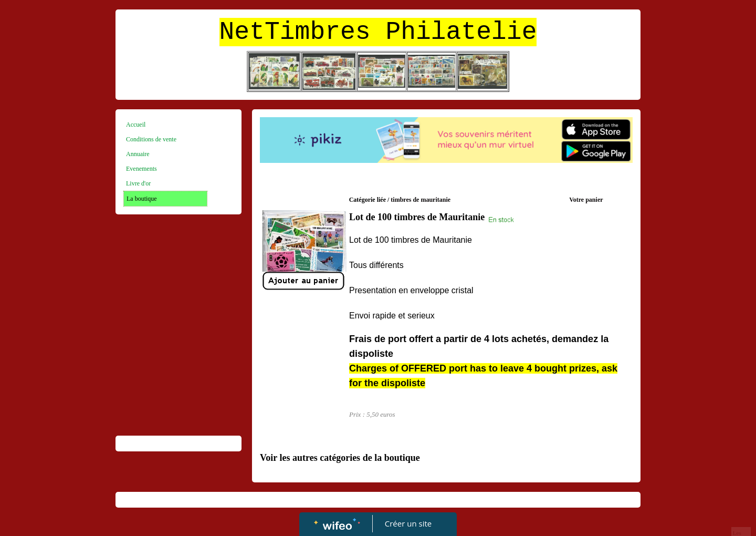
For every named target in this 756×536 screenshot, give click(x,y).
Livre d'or (138, 183)
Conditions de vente (151, 139)
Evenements (141, 169)
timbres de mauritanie (421, 200)
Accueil (136, 125)
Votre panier (586, 200)
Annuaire (138, 154)
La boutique (142, 199)
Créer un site (408, 523)
